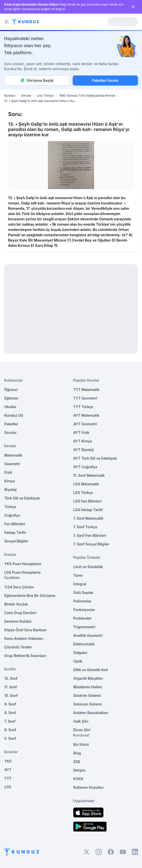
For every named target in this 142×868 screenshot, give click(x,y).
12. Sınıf (11, 678)
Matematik (13, 455)
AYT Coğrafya (85, 467)
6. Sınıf (10, 730)
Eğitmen (11, 398)
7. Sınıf (10, 721)
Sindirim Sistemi (87, 695)
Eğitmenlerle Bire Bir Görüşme (30, 596)
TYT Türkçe (83, 407)
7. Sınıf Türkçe (85, 527)
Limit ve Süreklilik (88, 567)
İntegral (80, 584)
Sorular (26, 96)
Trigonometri (84, 627)
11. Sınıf (11, 687)
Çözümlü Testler (18, 647)
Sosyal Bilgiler (16, 541)
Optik (78, 661)
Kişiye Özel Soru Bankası (25, 630)
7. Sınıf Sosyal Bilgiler (91, 544)
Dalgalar (80, 653)
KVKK (78, 779)
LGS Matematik (86, 484)
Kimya (10, 481)
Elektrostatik (84, 644)
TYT (8, 778)
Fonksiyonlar (84, 610)
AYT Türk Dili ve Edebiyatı (95, 458)
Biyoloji (10, 490)
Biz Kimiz (81, 744)
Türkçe (10, 507)
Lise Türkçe (45, 96)
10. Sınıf (11, 695)
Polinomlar (82, 601)
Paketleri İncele (105, 80)
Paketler (11, 424)
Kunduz (10, 96)
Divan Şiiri (82, 730)
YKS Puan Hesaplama (23, 564)
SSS (77, 762)
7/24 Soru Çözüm (19, 587)
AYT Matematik (86, 415)
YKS (8, 761)
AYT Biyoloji (84, 450)
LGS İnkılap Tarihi (88, 510)
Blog (77, 753)
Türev (78, 575)
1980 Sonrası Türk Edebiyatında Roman (87, 96)
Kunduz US (14, 415)
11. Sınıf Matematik (89, 475)
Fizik (8, 472)
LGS (8, 787)
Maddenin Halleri (88, 687)
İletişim (79, 770)
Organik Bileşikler (88, 678)
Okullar (10, 407)
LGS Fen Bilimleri (88, 501)
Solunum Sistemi (88, 704)
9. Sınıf (10, 704)
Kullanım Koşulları (89, 787)
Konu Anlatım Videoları (24, 638)
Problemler (83, 618)
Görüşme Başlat (37, 81)
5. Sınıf (10, 738)
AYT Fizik (81, 432)
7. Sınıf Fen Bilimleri (90, 535)
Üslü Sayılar (83, 593)
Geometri (12, 464)
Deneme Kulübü (18, 621)
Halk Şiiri (81, 721)
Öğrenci (11, 390)
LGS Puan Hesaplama (22, 572)
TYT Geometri (85, 398)
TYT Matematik (87, 390)
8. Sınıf (10, 713)
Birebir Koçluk (16, 604)
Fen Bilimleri (15, 524)
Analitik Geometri (88, 635)
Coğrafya (12, 515)
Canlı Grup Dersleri (20, 613)
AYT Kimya (83, 441)
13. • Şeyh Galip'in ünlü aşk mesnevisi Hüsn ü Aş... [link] (40, 101)
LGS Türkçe (83, 493)
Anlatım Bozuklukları (91, 713)
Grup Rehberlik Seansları (25, 656)
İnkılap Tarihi (15, 532)
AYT (8, 770)
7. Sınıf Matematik (88, 518)
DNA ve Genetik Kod (91, 670)
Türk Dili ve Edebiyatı (22, 498)
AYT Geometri (85, 424)
